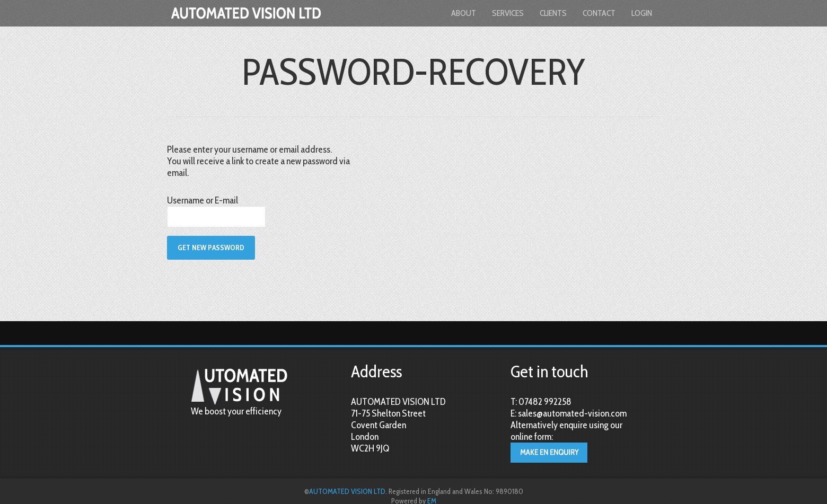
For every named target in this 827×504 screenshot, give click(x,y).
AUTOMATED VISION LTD (347, 491)
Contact (599, 13)
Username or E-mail (203, 200)
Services (508, 13)
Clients (553, 13)
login (642, 13)
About (464, 13)
